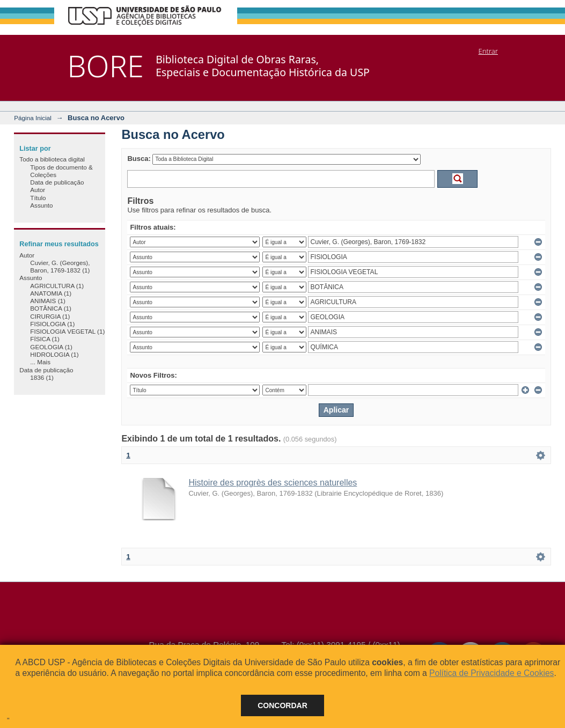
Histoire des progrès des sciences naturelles (273, 483)
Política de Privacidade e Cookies (491, 673)
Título (38, 198)
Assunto (41, 205)
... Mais (40, 362)
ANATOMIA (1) (51, 293)
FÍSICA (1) (45, 339)
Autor (38, 190)
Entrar (488, 51)
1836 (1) (42, 377)
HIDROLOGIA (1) (54, 354)
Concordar (282, 705)
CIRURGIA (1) (50, 316)
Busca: (139, 159)
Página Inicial (33, 118)
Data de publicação (57, 182)
